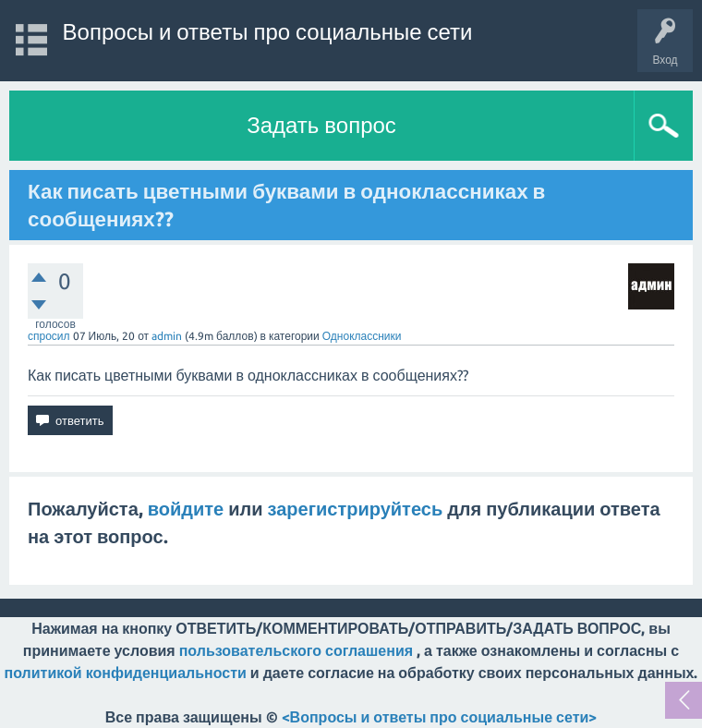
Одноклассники (362, 336)
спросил (49, 336)
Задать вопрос (321, 125)
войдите (186, 509)
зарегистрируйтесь (356, 509)
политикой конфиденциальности (126, 673)
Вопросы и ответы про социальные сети (268, 32)
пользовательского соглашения (296, 650)
